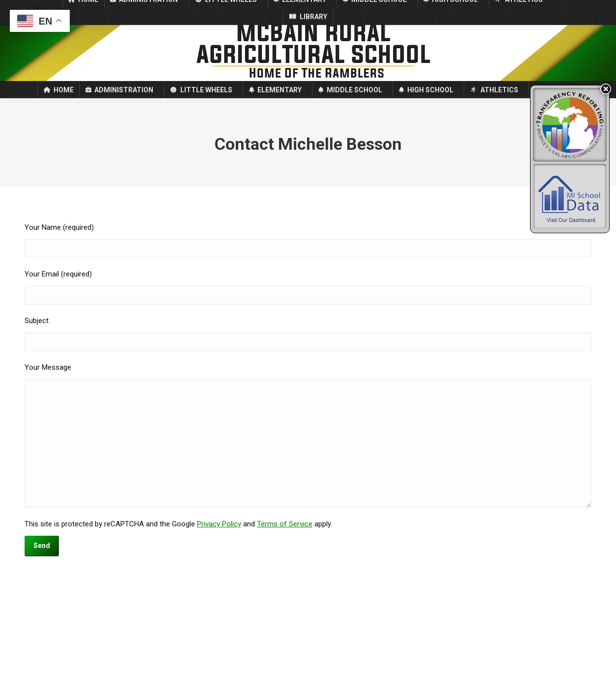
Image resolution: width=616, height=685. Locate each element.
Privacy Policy (219, 542)
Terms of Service (285, 542)
